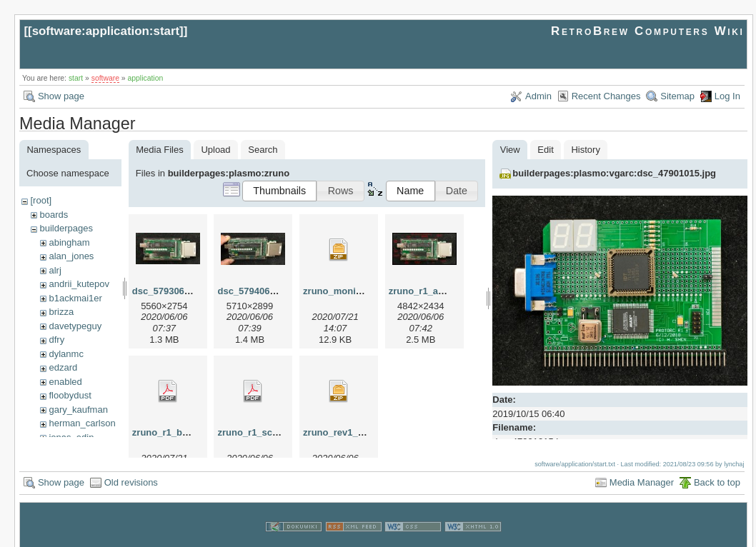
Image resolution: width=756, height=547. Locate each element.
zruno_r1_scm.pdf (257, 432)
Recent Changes (606, 96)
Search (263, 150)
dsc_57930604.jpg (172, 291)
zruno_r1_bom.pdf (173, 432)
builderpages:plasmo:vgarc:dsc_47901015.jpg (614, 173)
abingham (69, 242)
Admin (538, 96)
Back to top (717, 469)
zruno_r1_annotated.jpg (441, 291)
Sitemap (677, 96)
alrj (55, 270)
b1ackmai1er (75, 298)
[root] (41, 200)
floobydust (70, 395)
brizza (61, 312)
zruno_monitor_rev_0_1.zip (363, 291)
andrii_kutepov (79, 284)
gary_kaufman (78, 410)
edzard (63, 367)
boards (54, 215)
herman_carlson (82, 423)
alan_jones (71, 256)
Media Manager (642, 469)
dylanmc (66, 354)
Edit (545, 150)
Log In (727, 96)
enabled (65, 382)
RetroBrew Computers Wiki (648, 31)
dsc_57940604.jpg (257, 291)
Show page (61, 96)
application (146, 78)
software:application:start (106, 31)
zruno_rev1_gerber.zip (352, 432)
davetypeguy (75, 326)
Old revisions (131, 469)
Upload (215, 150)
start (76, 78)
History (585, 150)
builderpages (66, 228)
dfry (56, 340)
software (105, 78)
